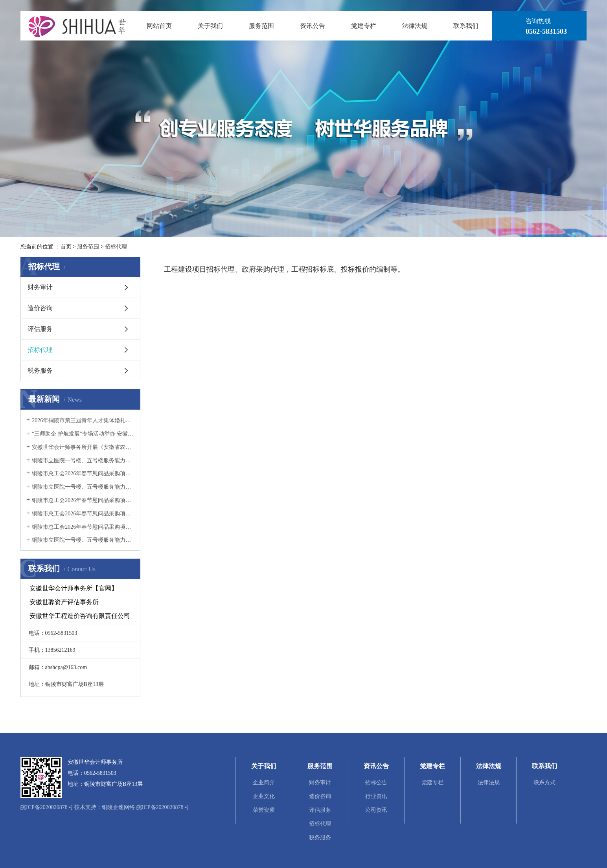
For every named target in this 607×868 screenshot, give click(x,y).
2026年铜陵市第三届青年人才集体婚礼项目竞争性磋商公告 (83, 420)
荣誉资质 (264, 810)
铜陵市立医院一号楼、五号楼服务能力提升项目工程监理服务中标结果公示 (83, 461)
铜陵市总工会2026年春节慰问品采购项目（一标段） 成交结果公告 (83, 527)
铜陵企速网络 (118, 807)
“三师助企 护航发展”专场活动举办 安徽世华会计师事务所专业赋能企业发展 (83, 434)
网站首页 (159, 26)
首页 (66, 247)
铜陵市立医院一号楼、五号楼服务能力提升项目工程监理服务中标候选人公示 (83, 487)
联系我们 (466, 26)
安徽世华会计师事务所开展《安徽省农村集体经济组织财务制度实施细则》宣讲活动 (83, 447)
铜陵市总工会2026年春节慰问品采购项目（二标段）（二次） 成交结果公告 (83, 474)
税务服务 (40, 371)
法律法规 (415, 26)
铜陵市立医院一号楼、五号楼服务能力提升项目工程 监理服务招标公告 (83, 540)
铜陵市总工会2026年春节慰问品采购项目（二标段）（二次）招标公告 (83, 500)
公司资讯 (376, 810)
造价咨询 (40, 308)
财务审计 (40, 287)
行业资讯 (376, 796)
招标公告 (376, 782)
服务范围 (261, 26)
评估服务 (40, 329)
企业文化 (264, 796)
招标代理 (116, 247)
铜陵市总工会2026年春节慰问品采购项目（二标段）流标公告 (83, 514)
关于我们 (210, 26)
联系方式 (544, 782)
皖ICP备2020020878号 (47, 807)
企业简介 (264, 782)
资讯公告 (313, 26)
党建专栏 (364, 26)
